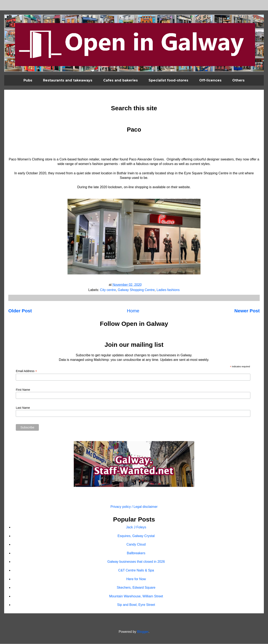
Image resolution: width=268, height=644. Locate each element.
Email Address (26, 371)
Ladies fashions (168, 290)
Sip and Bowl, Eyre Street (136, 605)
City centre (108, 290)
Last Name (23, 408)
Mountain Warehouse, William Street (136, 596)
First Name (23, 390)
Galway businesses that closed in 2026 (136, 562)
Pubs (28, 80)
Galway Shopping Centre (136, 290)
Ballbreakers (136, 553)
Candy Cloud (136, 544)
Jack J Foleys (136, 527)
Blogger (143, 632)
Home (133, 311)
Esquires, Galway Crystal (136, 536)
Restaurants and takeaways (68, 80)
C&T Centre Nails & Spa (136, 570)
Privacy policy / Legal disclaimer (134, 507)
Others (238, 80)
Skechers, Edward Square (136, 588)
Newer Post (247, 311)
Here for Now (136, 579)
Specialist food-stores (168, 80)
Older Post (20, 311)
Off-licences (210, 80)
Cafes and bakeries (120, 80)
